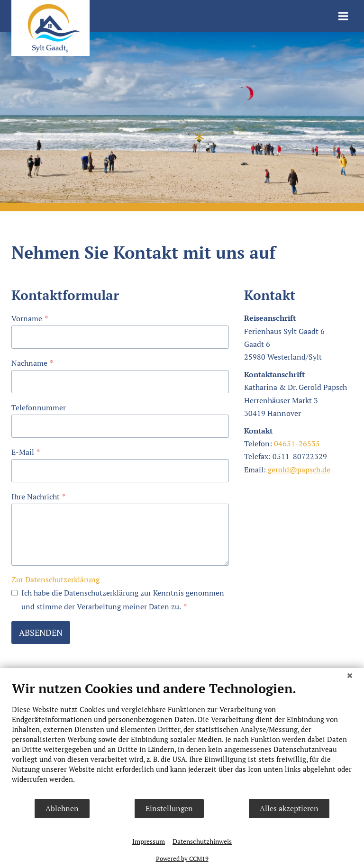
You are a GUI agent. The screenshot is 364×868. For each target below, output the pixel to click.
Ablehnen (62, 809)
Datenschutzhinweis (202, 841)
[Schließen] (350, 675)
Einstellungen (169, 809)
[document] (182, 739)
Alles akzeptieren (289, 809)
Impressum (149, 841)
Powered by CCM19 (182, 859)
